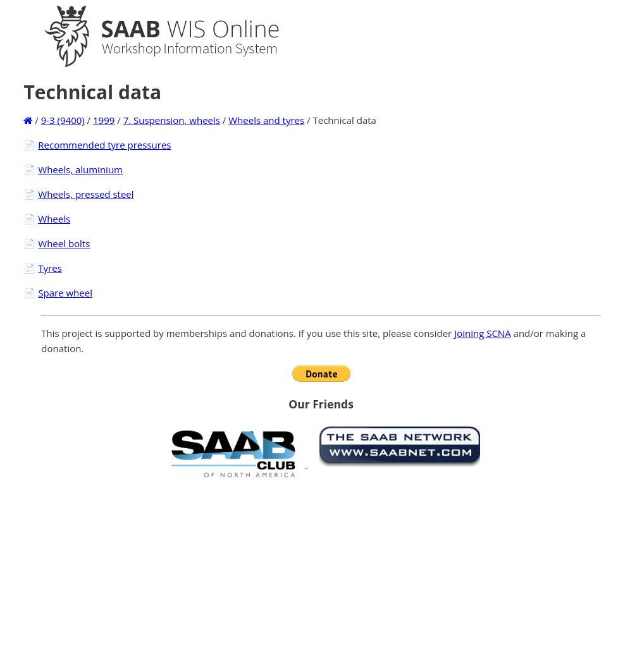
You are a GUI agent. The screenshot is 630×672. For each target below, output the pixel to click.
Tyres (50, 268)
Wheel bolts (64, 243)
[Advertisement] (321, 575)
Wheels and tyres (266, 120)
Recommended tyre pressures (104, 145)
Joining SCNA (483, 333)
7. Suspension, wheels (172, 120)
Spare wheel (65, 293)
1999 (104, 120)
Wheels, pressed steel (86, 194)
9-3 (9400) (63, 120)
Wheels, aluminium (80, 169)
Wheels (54, 219)
